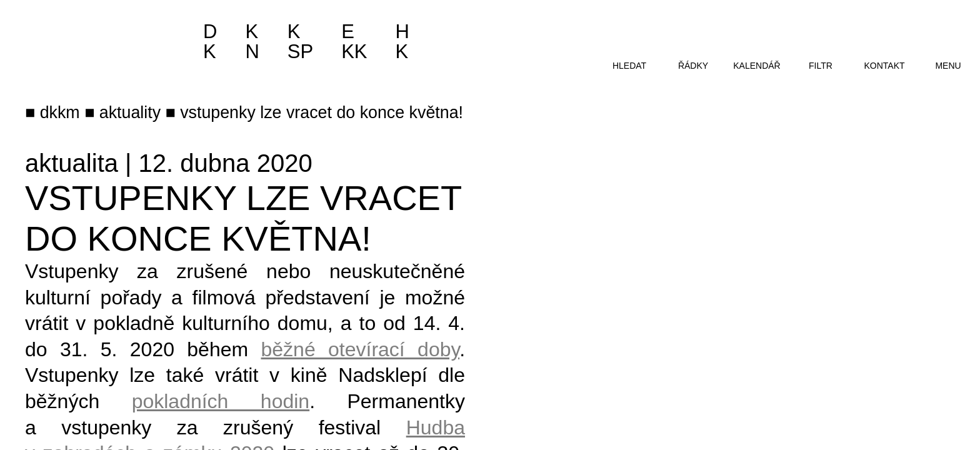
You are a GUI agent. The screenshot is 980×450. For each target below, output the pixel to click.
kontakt (884, 66)
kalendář (757, 66)
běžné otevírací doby (361, 349)
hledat (629, 66)
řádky (693, 66)
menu (948, 66)
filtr (821, 66)
